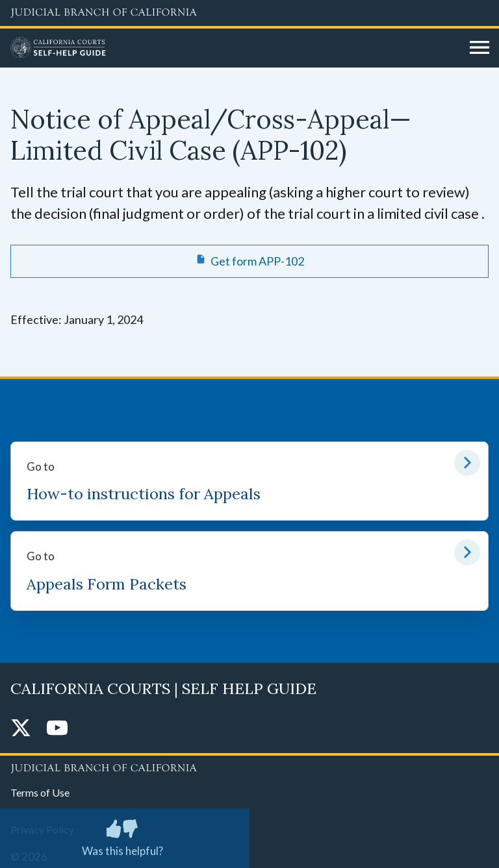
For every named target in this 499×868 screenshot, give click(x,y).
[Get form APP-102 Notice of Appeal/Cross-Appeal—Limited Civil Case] (249, 261)
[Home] (235, 48)
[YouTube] (57, 729)
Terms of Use (40, 792)
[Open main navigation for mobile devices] (480, 48)
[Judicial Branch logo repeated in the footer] (249, 766)
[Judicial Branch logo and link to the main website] (249, 13)
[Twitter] (21, 729)
